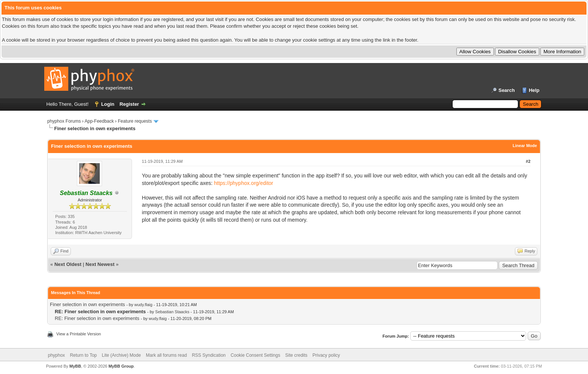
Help (534, 90)
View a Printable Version (79, 334)
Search (506, 90)
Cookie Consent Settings (255, 355)
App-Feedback (99, 121)
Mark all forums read (166, 355)
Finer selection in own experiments (87, 304)
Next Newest (100, 264)
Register (129, 104)
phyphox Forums (64, 121)
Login (108, 104)
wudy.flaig (143, 305)
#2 (528, 161)
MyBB (75, 366)
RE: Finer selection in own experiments (97, 318)
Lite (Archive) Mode (121, 355)
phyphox (56, 355)
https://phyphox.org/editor (244, 183)
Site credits (296, 355)
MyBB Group (121, 366)
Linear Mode (525, 146)
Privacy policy (326, 355)
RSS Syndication (209, 355)
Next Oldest (68, 264)
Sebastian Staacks (172, 312)
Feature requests (135, 121)
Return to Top (83, 355)
